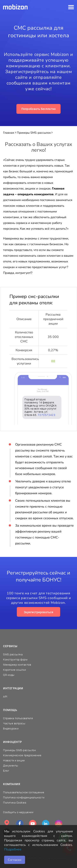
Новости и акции (14, 760)
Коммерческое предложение (22, 755)
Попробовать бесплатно (39, 109)
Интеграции (13, 688)
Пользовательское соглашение (24, 792)
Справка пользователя (18, 718)
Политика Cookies (15, 803)
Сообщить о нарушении (18, 812)
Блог (6, 771)
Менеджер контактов (17, 665)
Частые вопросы (14, 723)
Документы (11, 766)
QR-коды (9, 675)
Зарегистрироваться (38, 612)
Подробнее (13, 849)
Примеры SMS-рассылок (20, 750)
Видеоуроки (11, 729)
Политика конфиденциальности (24, 797)
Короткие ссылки (15, 670)
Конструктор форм (15, 660)
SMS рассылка (13, 654)
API (5, 697)
